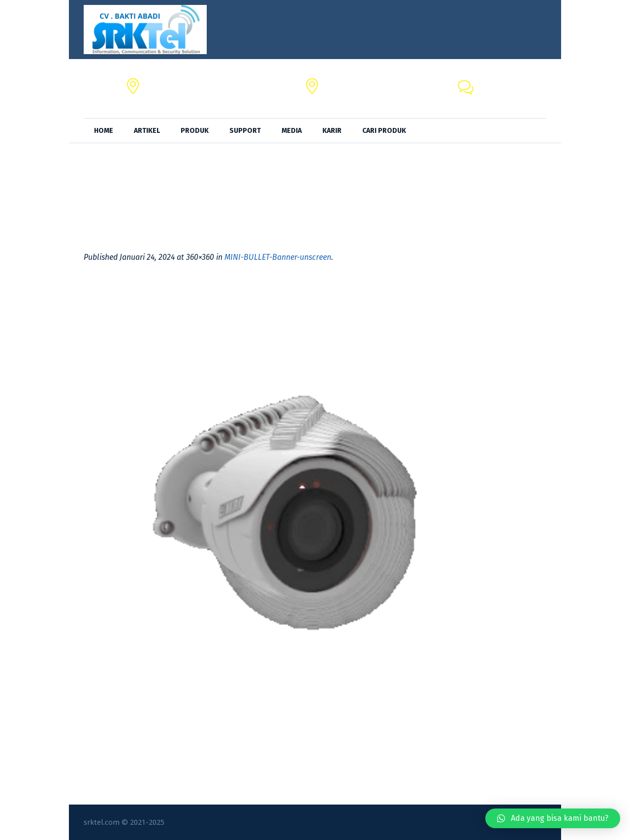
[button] (553, 818)
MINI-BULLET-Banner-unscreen (278, 257)
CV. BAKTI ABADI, (174, 83)
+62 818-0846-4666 (512, 94)
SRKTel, (337, 83)
